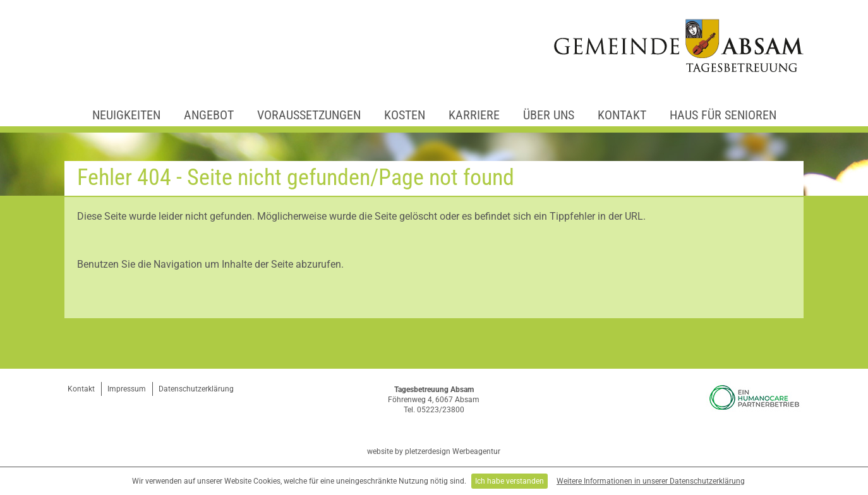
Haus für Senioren (723, 115)
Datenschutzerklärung (196, 389)
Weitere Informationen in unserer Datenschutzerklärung (651, 481)
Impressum (127, 389)
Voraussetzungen (309, 115)
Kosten (405, 115)
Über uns (549, 115)
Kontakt (622, 115)
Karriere (474, 115)
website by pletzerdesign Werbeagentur (434, 451)
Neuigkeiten (126, 115)
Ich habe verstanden (509, 481)
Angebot (209, 115)
